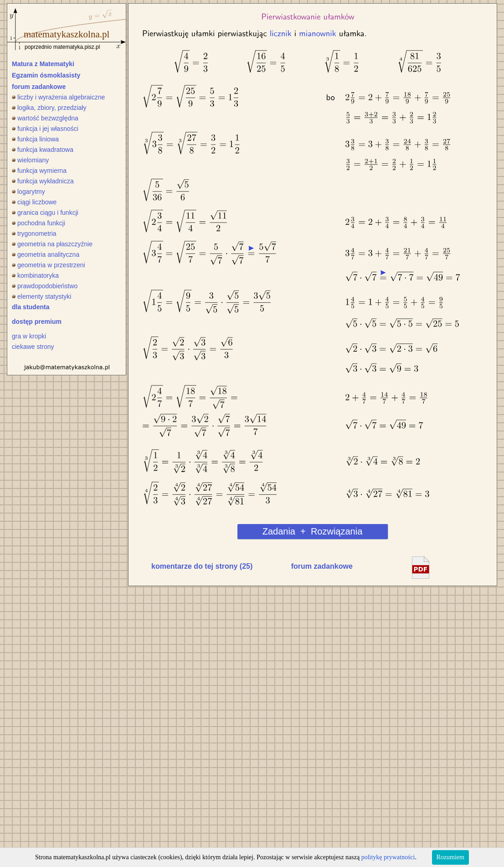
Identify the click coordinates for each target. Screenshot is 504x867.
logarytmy (28, 192)
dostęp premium (37, 322)
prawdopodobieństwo (45, 286)
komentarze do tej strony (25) (202, 566)
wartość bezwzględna (45, 118)
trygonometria (34, 234)
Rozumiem (450, 857)
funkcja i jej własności (45, 129)
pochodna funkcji (39, 223)
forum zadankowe (39, 87)
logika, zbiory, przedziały (49, 108)
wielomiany (30, 160)
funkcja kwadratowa (43, 150)
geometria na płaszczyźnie (52, 244)
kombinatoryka (35, 275)
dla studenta (31, 307)
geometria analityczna (46, 254)
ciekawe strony (33, 347)
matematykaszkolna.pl (67, 34)
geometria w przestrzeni (49, 265)
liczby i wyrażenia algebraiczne (58, 97)
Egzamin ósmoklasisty (46, 75)
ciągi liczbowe (34, 202)
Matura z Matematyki (43, 64)
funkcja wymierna (39, 171)
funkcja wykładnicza (43, 181)
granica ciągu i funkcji (45, 213)
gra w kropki (29, 336)
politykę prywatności (388, 857)
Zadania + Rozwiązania (313, 531)
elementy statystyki (41, 296)
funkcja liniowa (35, 139)
